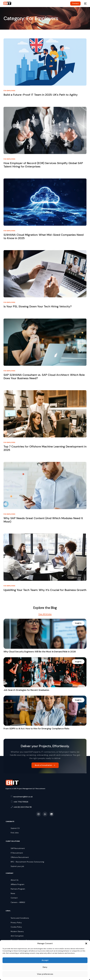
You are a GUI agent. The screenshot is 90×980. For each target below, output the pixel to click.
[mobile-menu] (85, 4)
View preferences (45, 974)
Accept (45, 960)
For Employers (9, 91)
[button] (86, 943)
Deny (45, 967)
